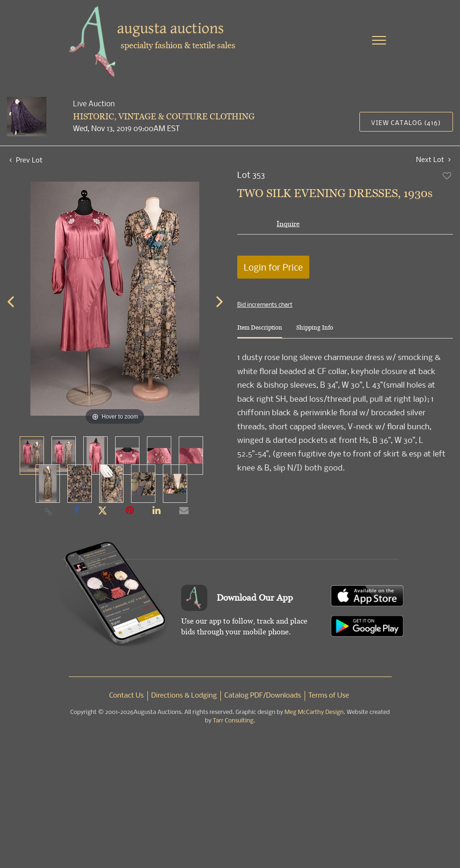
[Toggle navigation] (379, 40)
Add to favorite (447, 176)
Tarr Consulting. (234, 721)
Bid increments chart (265, 304)
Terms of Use (329, 696)
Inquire (288, 224)
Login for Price (273, 267)
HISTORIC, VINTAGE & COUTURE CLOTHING (164, 116)
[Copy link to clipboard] (48, 511)
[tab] (260, 331)
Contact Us (126, 696)
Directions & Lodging (184, 696)
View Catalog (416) (406, 122)
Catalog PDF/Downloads (263, 696)
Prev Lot (26, 160)
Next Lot (433, 159)
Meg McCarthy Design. (315, 712)
